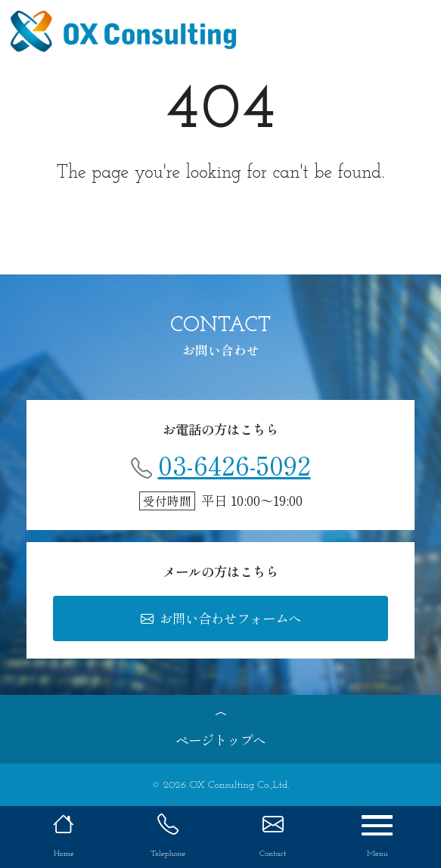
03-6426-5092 (221, 464)
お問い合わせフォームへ (221, 618)
